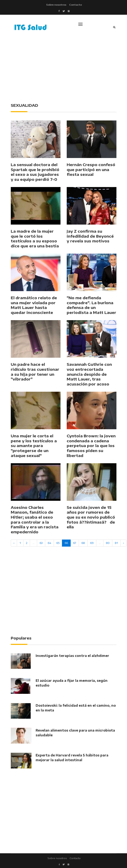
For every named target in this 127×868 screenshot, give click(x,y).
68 (83, 543)
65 (58, 543)
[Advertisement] (69, 67)
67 (75, 543)
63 (41, 543)
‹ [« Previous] (14, 543)
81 (116, 543)
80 (108, 543)
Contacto (76, 5)
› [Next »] (123, 543)
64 (49, 543)
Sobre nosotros (56, 5)
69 (92, 543)
